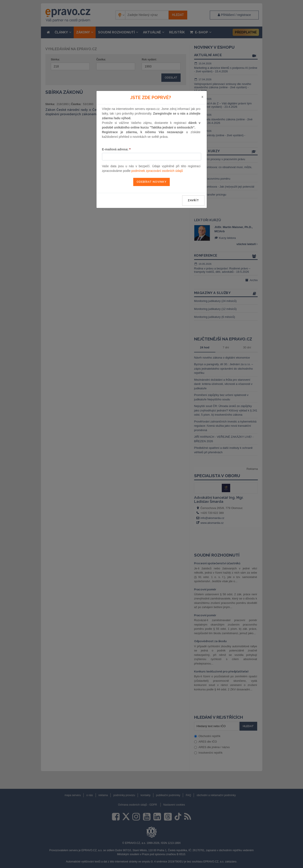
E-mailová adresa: (116, 149)
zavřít (193, 200)
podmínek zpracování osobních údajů (157, 171)
